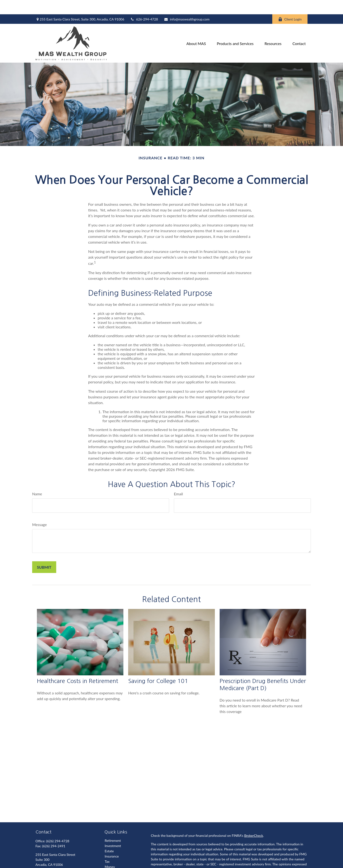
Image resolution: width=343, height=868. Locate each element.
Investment (113, 831)
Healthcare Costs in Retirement (78, 667)
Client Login (290, 5)
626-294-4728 (144, 5)
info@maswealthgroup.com (187, 5)
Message (40, 510)
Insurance (112, 842)
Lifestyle (111, 858)
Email (178, 479)
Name (37, 479)
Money (110, 852)
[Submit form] (44, 553)
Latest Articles (115, 863)
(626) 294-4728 (58, 827)
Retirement (113, 826)
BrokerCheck (254, 821)
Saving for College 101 (158, 667)
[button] (196, 29)
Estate (109, 837)
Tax (107, 847)
